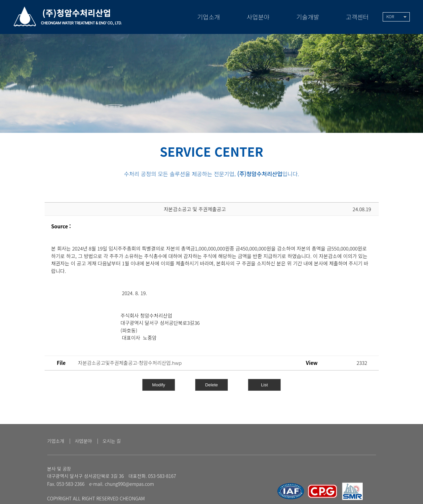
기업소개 (56, 441)
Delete (212, 385)
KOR (390, 17)
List (265, 385)
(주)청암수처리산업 (68, 16)
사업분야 (83, 441)
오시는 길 (112, 441)
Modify (158, 385)
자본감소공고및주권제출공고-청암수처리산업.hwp (130, 363)
